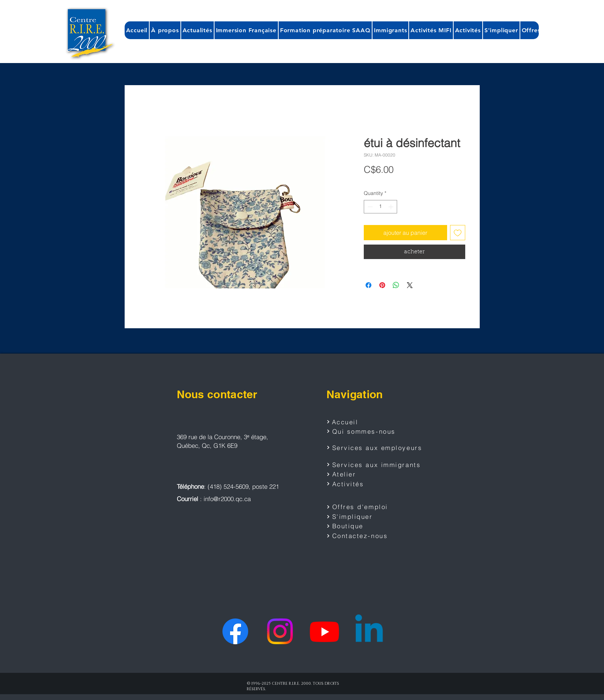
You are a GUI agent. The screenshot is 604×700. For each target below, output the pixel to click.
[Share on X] (410, 285)
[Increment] (391, 207)
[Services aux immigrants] (375, 464)
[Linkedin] (369, 631)
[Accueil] (352, 422)
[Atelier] (361, 474)
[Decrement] (369, 207)
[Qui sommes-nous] (366, 431)
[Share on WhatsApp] (396, 285)
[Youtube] (324, 631)
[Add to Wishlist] (458, 233)
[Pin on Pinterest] (382, 285)
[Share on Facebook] (368, 285)
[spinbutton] (380, 207)
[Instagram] (280, 631)
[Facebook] (235, 631)
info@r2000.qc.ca (227, 499)
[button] (165, 30)
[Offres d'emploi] (361, 507)
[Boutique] (361, 526)
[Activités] (361, 484)
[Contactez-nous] (361, 536)
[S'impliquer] (361, 517)
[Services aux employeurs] (377, 447)
